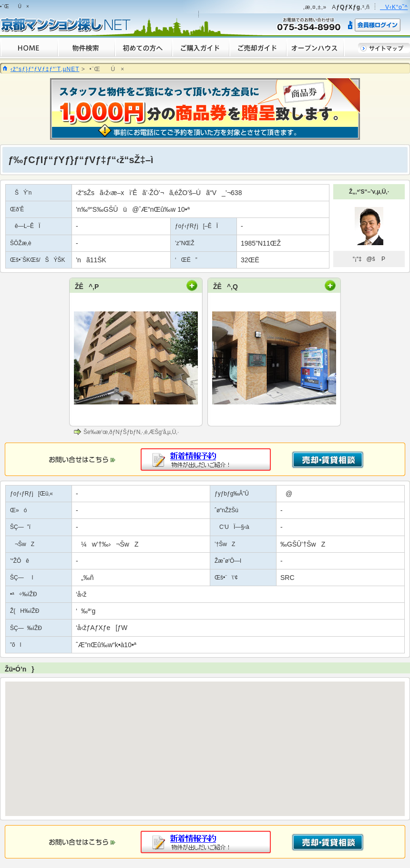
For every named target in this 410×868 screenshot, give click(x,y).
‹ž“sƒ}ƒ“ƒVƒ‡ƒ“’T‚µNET (45, 69)
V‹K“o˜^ (394, 7)
